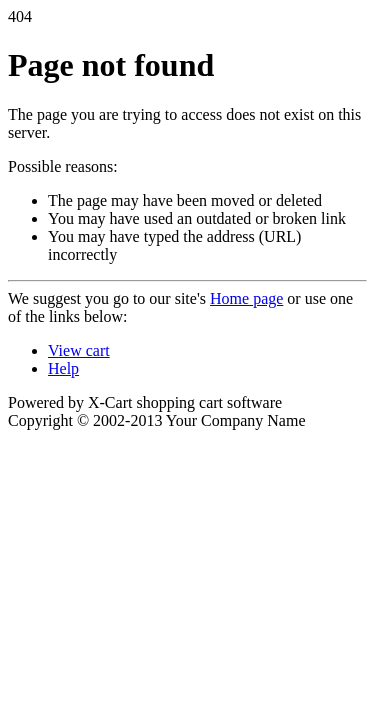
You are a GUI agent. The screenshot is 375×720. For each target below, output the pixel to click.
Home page (246, 298)
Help (63, 368)
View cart (79, 350)
